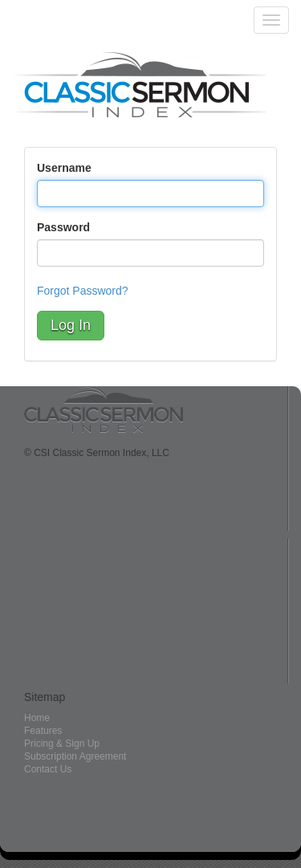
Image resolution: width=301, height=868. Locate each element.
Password (63, 227)
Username (64, 168)
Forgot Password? (83, 291)
